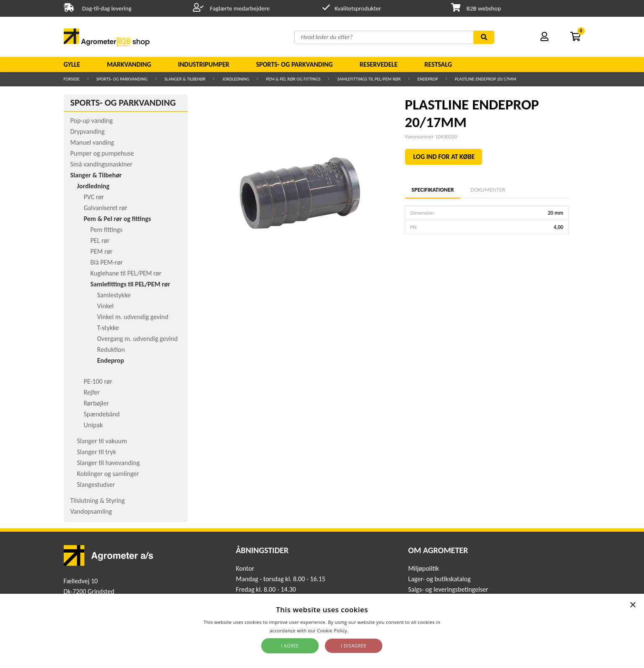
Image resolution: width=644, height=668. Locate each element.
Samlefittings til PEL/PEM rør (369, 79)
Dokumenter (488, 190)
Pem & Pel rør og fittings (293, 79)
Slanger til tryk (97, 452)
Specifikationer (433, 190)
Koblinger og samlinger (108, 474)
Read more (362, 630)
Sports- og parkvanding (295, 64)
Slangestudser (96, 485)
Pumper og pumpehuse (102, 153)
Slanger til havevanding (109, 463)
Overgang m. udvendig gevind (138, 339)
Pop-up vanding (92, 121)
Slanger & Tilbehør (185, 79)
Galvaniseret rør (106, 208)
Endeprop (428, 79)
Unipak (93, 425)
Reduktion (111, 350)
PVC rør (94, 197)
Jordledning (236, 79)
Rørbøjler (96, 403)
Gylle (72, 64)
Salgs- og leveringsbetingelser (448, 589)
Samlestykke (114, 295)
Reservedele (379, 64)
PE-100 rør (98, 381)
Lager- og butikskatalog (439, 579)
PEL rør (100, 240)
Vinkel (106, 306)
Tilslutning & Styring (98, 500)
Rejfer (92, 392)
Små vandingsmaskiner (101, 164)
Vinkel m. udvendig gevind (133, 317)
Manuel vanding (92, 142)
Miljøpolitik (423, 568)
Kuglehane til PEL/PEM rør (126, 273)
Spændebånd (102, 414)
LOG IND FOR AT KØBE (444, 157)
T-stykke (108, 328)
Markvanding (129, 64)
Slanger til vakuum (102, 441)
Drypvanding (88, 131)
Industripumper (203, 64)
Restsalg (438, 64)
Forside (72, 79)
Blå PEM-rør (107, 262)
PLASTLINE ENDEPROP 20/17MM (486, 79)
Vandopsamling (91, 511)
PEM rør (102, 251)
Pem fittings (107, 230)
